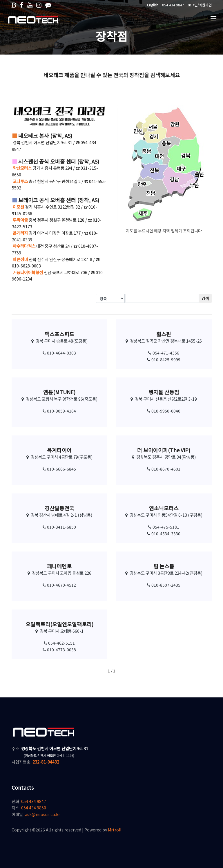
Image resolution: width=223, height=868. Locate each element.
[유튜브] (30, 5)
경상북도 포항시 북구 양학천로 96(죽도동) (59, 399)
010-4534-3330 (164, 534)
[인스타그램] (39, 5)
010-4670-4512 (59, 585)
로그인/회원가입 (200, 5)
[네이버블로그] (14, 5)
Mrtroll (115, 830)
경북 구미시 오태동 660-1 (59, 631)
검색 (205, 298)
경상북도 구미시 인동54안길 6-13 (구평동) (164, 515)
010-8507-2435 (164, 585)
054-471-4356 (164, 353)
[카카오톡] (48, 5)
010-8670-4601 (164, 469)
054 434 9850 (34, 808)
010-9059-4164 (59, 411)
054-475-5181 (164, 527)
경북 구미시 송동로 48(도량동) (59, 341)
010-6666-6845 (59, 469)
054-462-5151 (59, 643)
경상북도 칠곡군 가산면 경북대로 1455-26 (164, 341)
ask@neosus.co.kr (42, 814)
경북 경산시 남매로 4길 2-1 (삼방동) (59, 515)
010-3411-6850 (59, 527)
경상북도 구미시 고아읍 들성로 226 (59, 573)
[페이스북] (22, 5)
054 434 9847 (34, 801)
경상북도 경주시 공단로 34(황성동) (164, 457)
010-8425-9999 (164, 359)
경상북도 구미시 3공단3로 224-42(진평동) (164, 573)
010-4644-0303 (59, 353)
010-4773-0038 (59, 650)
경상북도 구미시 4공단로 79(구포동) (59, 457)
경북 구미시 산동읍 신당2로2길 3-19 (164, 399)
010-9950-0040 (164, 411)
